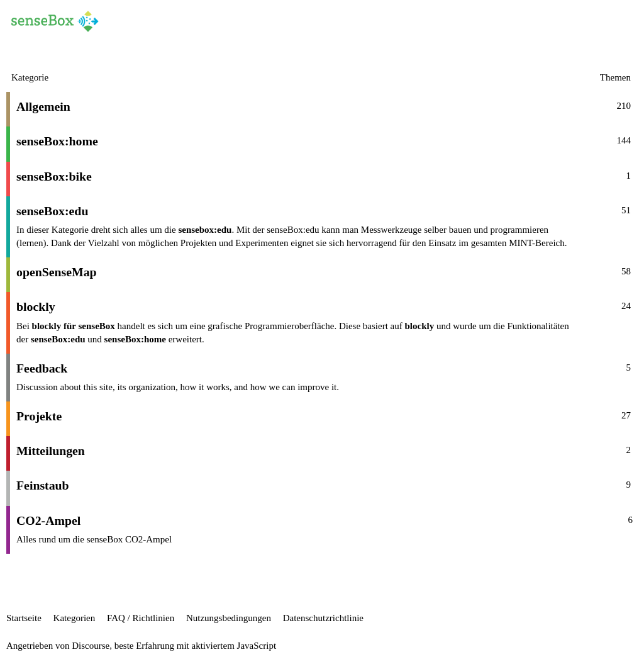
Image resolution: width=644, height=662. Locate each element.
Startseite (24, 618)
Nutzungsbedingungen (229, 618)
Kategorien (75, 618)
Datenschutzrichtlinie (323, 618)
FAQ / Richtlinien (141, 618)
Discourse (91, 646)
